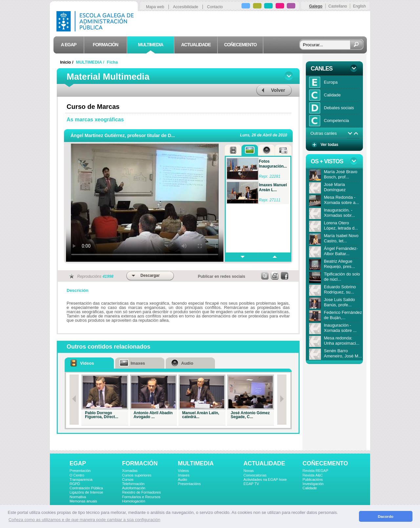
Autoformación (134, 488)
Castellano (338, 6)
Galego (316, 6)
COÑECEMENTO (325, 463)
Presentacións (189, 484)
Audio (182, 479)
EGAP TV (251, 484)
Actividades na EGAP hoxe (265, 479)
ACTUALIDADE (264, 463)
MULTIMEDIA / (91, 62)
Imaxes (184, 475)
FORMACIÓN (140, 463)
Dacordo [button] (386, 516)
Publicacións (313, 479)
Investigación (313, 484)
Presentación (80, 471)
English (359, 6)
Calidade (310, 488)
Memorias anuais (83, 501)
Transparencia (81, 479)
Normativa (78, 497)
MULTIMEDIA (196, 463)
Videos (183, 471)
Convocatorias (255, 475)
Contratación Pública (86, 488)
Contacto (215, 7)
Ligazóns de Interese (86, 492)
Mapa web (155, 7)
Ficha (112, 62)
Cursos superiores (137, 475)
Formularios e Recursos (141, 497)
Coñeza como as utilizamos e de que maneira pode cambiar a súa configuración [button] (84, 520)
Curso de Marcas (93, 107)
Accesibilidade (186, 7)
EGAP (78, 463)
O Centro (77, 475)
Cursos (128, 479)
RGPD (75, 484)
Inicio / (67, 62)
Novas (249, 471)
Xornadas (130, 471)
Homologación (134, 501)
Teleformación (133, 484)
